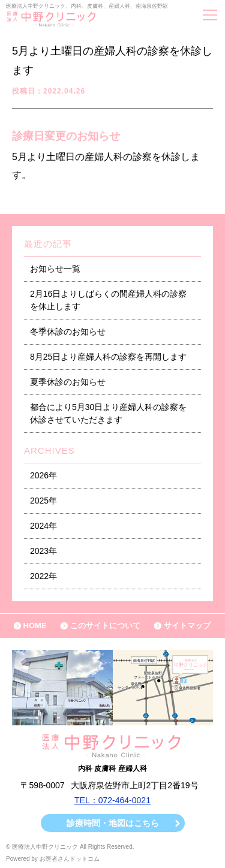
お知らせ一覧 (55, 269)
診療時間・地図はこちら (113, 823)
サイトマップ (187, 626)
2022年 (43, 576)
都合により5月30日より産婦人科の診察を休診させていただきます (108, 413)
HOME (35, 626)
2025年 (43, 501)
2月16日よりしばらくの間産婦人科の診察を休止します (108, 300)
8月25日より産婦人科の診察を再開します (108, 357)
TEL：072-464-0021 (112, 800)
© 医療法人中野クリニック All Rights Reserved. (70, 847)
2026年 (43, 475)
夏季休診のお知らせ (68, 382)
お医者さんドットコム (70, 859)
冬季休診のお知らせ (68, 331)
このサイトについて (105, 626)
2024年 (43, 526)
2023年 (43, 551)
